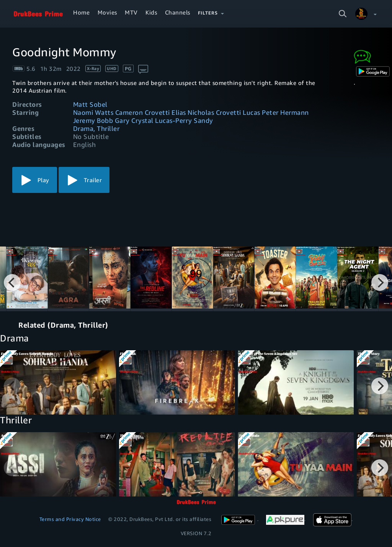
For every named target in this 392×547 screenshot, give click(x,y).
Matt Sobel (90, 104)
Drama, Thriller (96, 128)
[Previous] (12, 282)
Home (81, 12)
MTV (131, 12)
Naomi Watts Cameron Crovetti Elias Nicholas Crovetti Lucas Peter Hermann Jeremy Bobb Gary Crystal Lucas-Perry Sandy (191, 116)
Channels (178, 12)
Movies (107, 12)
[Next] (380, 282)
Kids (151, 12)
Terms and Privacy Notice (70, 519)
